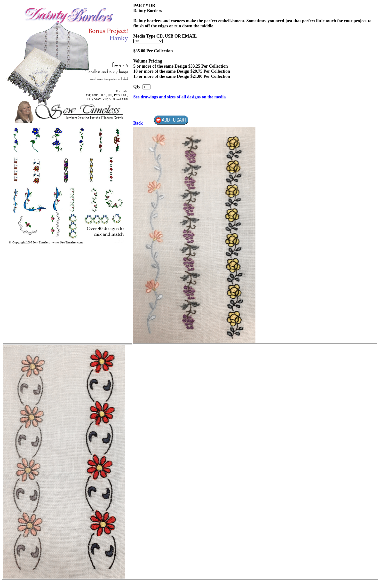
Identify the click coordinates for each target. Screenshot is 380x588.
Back (138, 123)
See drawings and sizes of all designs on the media (180, 97)
